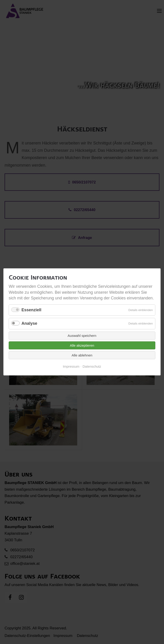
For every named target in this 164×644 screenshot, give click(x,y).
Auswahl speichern (82, 336)
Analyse (29, 324)
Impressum (71, 367)
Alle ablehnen (82, 355)
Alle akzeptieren (82, 345)
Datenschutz (92, 367)
